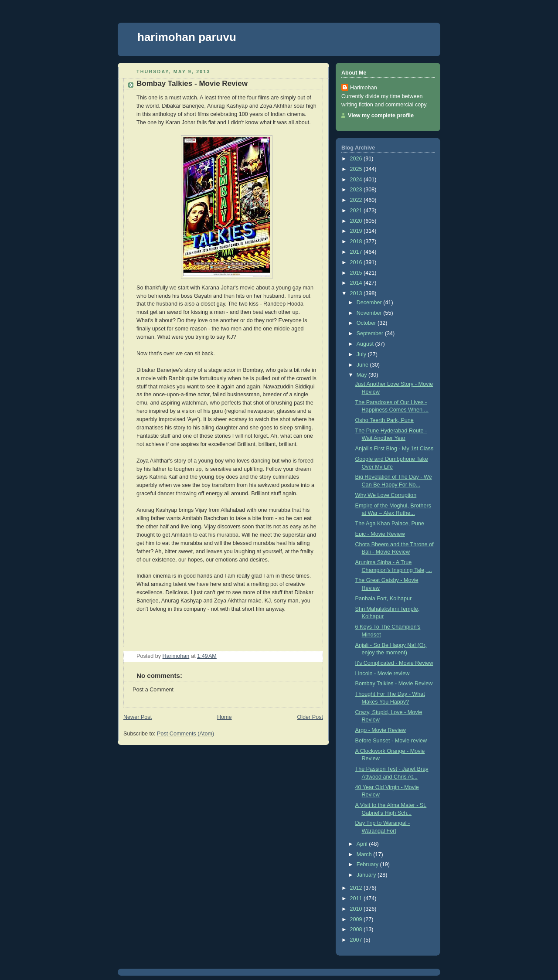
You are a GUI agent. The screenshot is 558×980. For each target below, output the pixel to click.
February (368, 864)
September (371, 333)
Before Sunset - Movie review (391, 741)
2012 (357, 888)
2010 (357, 909)
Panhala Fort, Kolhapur (384, 599)
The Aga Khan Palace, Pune (390, 524)
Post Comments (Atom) (185, 734)
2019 (357, 231)
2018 (357, 242)
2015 (357, 273)
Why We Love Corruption (386, 495)
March (365, 854)
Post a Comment (153, 690)
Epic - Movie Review (380, 534)
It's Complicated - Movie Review (394, 663)
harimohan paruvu (187, 37)
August (366, 344)
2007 (357, 940)
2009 (357, 919)
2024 (357, 180)
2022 (357, 200)
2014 (357, 283)
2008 (357, 929)
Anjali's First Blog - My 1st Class (395, 449)
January (367, 875)
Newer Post (138, 717)
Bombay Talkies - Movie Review (394, 684)
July (362, 354)
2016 (357, 262)
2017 (357, 252)
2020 (357, 221)
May (362, 375)
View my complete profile (381, 116)
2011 (357, 898)
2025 (357, 169)
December (370, 303)
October (367, 323)
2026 (357, 159)
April (363, 844)
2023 (357, 190)
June (363, 365)
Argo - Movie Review (381, 730)
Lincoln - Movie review (383, 674)
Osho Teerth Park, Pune (384, 420)
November (370, 313)
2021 (357, 211)
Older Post (310, 717)
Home (225, 717)
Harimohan (364, 88)
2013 (357, 293)
